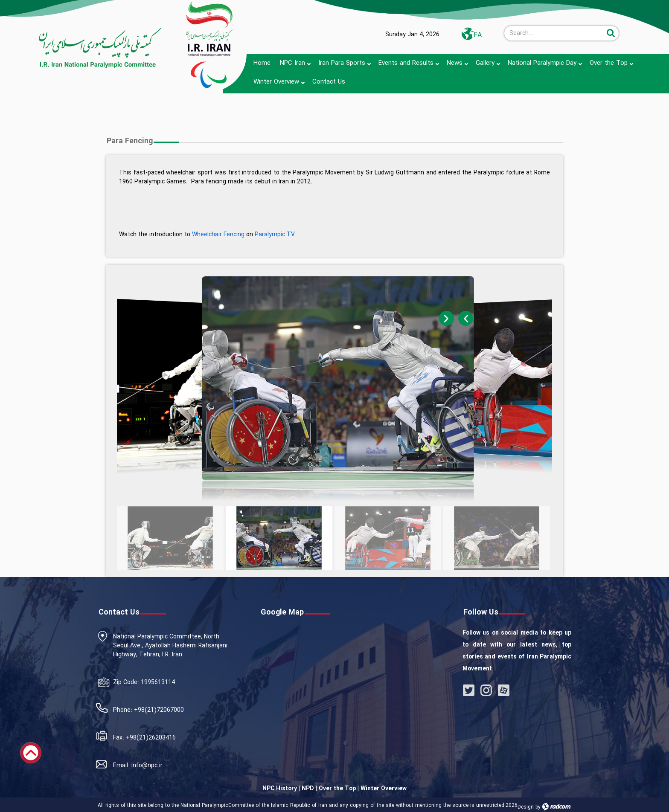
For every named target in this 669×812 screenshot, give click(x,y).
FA (478, 35)
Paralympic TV (275, 235)
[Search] (554, 33)
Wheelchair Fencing (218, 235)
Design (526, 807)
